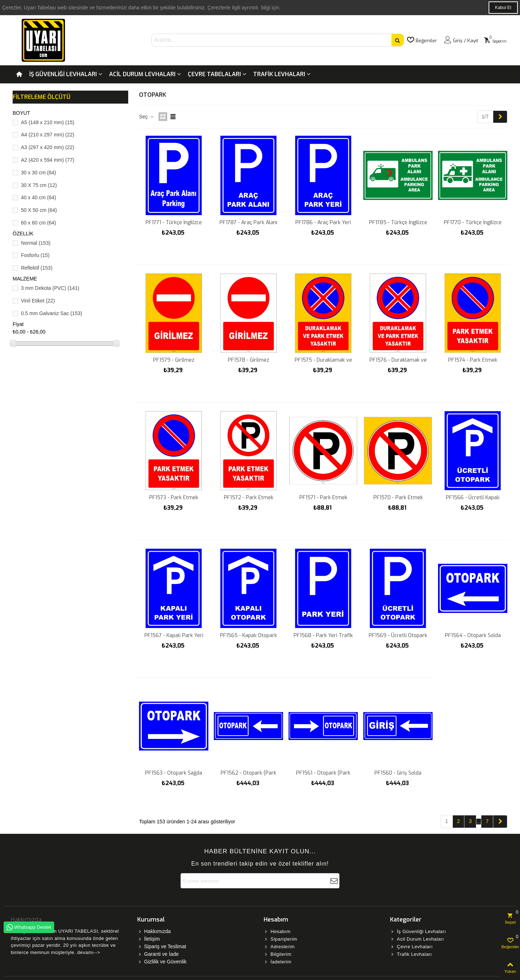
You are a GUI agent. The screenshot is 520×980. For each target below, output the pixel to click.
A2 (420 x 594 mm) (48, 160)
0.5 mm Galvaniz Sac (52, 313)
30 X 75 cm (39, 185)
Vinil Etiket (38, 301)
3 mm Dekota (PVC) (50, 288)
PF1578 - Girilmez (248, 360)
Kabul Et (503, 8)
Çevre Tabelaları (214, 74)
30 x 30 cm (38, 173)
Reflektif (37, 268)
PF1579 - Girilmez (174, 360)
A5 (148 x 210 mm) (48, 122)
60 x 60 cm (38, 223)
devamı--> (89, 952)
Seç (147, 117)
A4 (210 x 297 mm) (48, 135)
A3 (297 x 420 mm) (48, 147)
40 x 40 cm (38, 197)
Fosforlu (35, 255)
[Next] (500, 117)
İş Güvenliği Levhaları (63, 74)
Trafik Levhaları (279, 74)
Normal (36, 243)
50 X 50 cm (39, 210)
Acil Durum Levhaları (142, 74)
